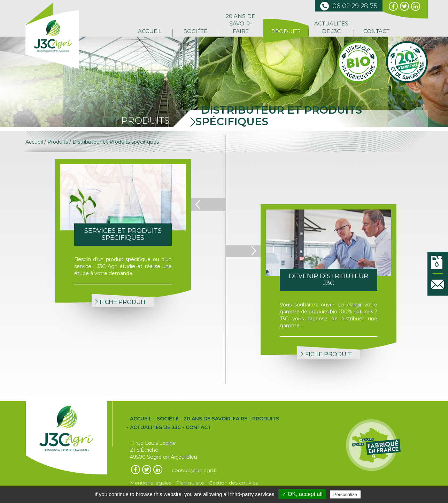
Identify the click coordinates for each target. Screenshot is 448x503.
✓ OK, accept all (302, 494)
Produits (286, 31)
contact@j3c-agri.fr (194, 470)
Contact (376, 31)
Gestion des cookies (233, 483)
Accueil (150, 31)
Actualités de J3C (331, 27)
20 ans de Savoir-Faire (241, 24)
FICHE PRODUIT (121, 302)
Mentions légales (151, 483)
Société (195, 31)
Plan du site (190, 483)
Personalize (345, 494)
